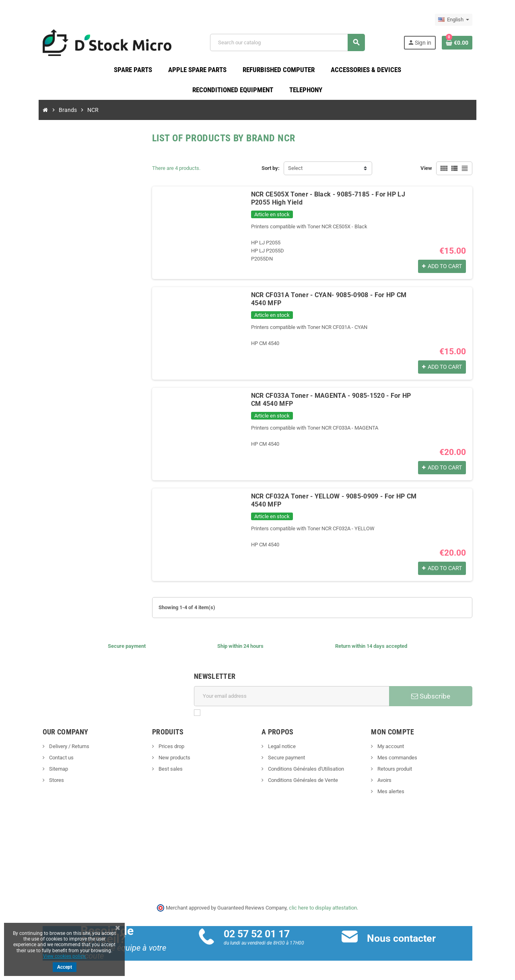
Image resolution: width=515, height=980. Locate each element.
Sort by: (271, 171)
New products (163, 760)
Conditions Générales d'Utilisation (305, 772)
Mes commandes (408, 760)
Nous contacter (409, 941)
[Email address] (294, 699)
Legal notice (281, 749)
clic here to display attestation (323, 911)
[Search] (294, 44)
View (449, 171)
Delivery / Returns (46, 749)
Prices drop (160, 749)
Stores (33, 783)
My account (401, 749)
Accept (65, 967)
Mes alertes (402, 794)
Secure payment (286, 760)
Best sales (159, 772)
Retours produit (405, 772)
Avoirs (395, 783)
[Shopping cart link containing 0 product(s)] (480, 44)
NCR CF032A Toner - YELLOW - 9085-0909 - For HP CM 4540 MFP (340, 499)
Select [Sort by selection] (295, 171)
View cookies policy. (65, 956)
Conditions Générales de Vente (302, 783)
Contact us (38, 760)
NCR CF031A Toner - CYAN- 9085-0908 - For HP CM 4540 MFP (335, 298)
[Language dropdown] (476, 20)
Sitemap (35, 772)
